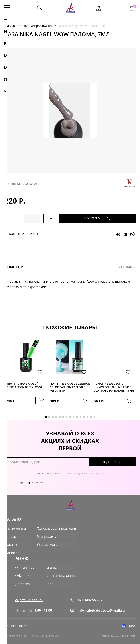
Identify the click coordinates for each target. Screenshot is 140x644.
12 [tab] (84, 417)
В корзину (105, 218)
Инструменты (15, 528)
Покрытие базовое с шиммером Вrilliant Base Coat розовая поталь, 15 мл (114, 387)
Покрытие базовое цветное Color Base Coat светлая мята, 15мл (70, 387)
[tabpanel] (26, 376)
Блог (49, 581)
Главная (10, 26)
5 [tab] (60, 417)
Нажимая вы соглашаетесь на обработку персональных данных (70, 473)
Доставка (23, 581)
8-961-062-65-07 (86, 597)
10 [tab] (77, 417)
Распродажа (38, 26)
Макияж (11, 544)
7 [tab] (67, 417)
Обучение (23, 573)
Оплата (51, 565)
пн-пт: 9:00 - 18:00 (34, 608)
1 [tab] (46, 417)
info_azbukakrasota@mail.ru (97, 608)
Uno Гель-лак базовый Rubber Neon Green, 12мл (24, 385)
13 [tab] (87, 417)
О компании (25, 565)
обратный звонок (29, 597)
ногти (52, 26)
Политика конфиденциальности (118, 635)
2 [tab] (49, 417)
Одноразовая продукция (56, 528)
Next (102, 417)
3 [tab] (53, 417)
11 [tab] (80, 417)
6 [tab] (63, 417)
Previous (38, 417)
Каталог (23, 26)
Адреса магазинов (60, 573)
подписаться (120, 461)
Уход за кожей (48, 544)
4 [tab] (56, 417)
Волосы (10, 536)
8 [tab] (70, 417)
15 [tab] (94, 417)
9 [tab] (74, 417)
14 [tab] (91, 417)
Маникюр (12, 552)
